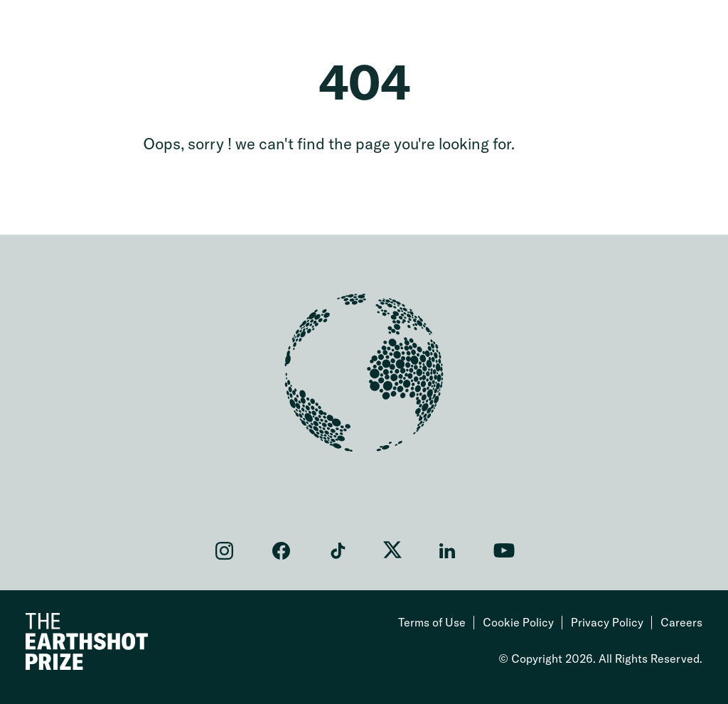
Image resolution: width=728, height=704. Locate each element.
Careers (681, 622)
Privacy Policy (607, 622)
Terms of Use (432, 622)
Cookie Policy (518, 622)
